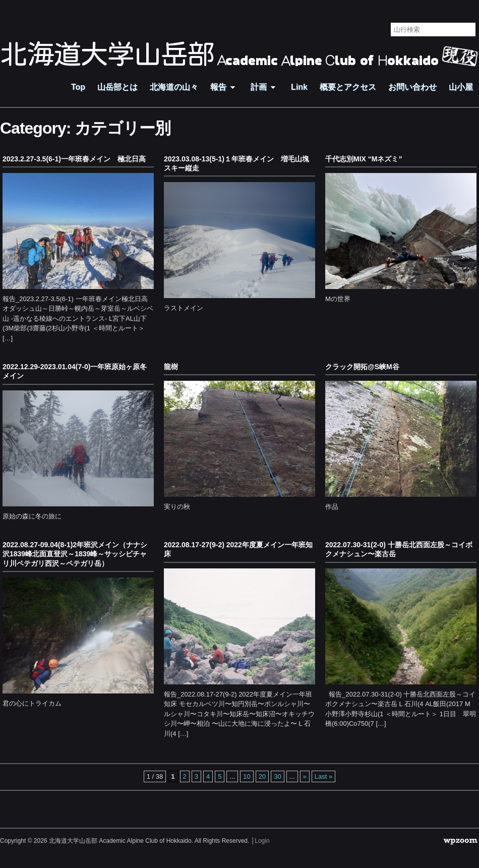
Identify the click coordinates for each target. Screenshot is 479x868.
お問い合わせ (412, 87)
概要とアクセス (348, 87)
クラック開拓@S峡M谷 (362, 367)
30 (277, 776)
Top (78, 87)
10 (247, 776)
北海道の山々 (174, 87)
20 (262, 776)
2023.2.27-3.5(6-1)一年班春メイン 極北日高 (74, 159)
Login (262, 841)
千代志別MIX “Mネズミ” (364, 159)
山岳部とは (117, 87)
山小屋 (461, 87)
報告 (224, 87)
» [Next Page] (305, 776)
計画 (265, 87)
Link (299, 87)
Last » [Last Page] (323, 776)
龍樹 (171, 367)
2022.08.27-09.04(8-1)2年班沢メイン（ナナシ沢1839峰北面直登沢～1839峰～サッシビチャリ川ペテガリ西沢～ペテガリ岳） (75, 554)
